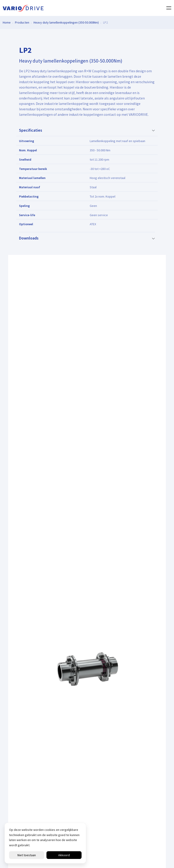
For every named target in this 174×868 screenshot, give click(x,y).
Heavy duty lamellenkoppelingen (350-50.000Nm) (66, 22)
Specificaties (31, 130)
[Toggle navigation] (167, 8)
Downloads (29, 238)
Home (7, 22)
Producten (22, 22)
